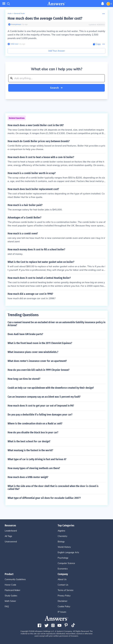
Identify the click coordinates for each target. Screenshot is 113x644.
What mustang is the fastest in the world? (30, 450)
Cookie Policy (64, 606)
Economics (63, 569)
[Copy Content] (97, 44)
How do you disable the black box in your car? (33, 432)
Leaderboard (11, 531)
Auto (10, 13)
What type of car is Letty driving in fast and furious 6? (37, 459)
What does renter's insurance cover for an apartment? (37, 361)
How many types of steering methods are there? (34, 468)
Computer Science (66, 563)
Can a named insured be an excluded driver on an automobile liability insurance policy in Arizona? (56, 324)
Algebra (61, 531)
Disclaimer (63, 601)
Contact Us (63, 585)
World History (64, 547)
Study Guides (11, 596)
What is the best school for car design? (29, 441)
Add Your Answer (57, 51)
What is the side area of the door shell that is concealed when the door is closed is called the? (53, 488)
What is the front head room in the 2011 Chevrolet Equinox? (40, 343)
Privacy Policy (64, 596)
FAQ (7, 606)
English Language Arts (68, 552)
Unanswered (11, 542)
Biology (61, 542)
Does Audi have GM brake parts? (25, 334)
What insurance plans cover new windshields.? (33, 352)
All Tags (8, 536)
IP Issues (62, 612)
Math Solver (10, 601)
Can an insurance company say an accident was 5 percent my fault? (44, 397)
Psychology (63, 558)
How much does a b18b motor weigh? (28, 477)
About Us (62, 579)
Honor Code (10, 585)
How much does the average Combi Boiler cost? (45, 18)
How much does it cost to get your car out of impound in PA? (41, 406)
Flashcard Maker (13, 590)
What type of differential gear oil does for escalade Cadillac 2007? (44, 498)
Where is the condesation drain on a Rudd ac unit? (35, 424)
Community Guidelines (15, 579)
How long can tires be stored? (24, 379)
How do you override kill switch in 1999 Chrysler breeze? (39, 370)
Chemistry (62, 536)
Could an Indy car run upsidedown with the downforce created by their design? (51, 388)
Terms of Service (66, 590)
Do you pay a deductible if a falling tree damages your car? (40, 415)
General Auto (19, 13)
